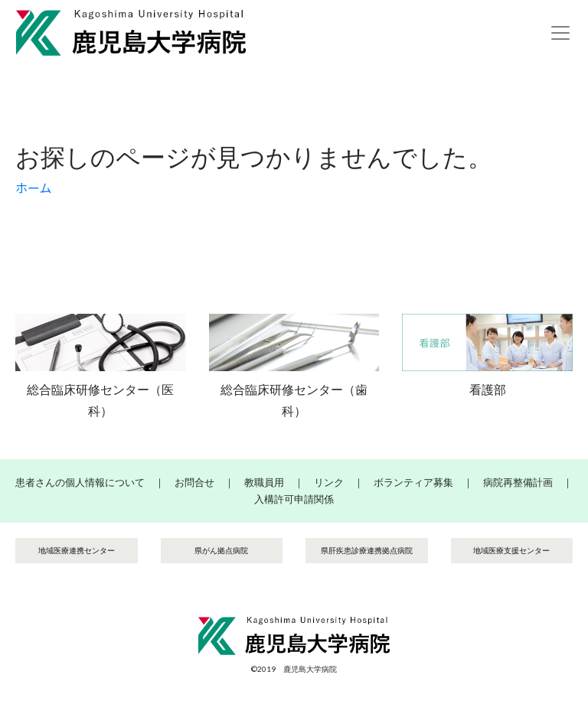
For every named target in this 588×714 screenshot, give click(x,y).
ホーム (34, 188)
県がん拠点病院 (221, 550)
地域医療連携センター (77, 550)
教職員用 (264, 482)
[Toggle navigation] (560, 33)
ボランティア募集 (413, 482)
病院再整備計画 (518, 482)
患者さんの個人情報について (80, 482)
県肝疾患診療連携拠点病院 (367, 550)
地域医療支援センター (511, 550)
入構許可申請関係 (294, 499)
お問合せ (194, 482)
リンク (329, 482)
